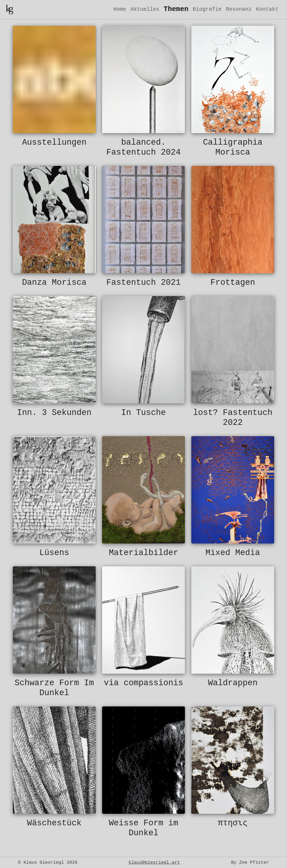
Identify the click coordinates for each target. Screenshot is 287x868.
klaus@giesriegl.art (154, 862)
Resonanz (239, 9)
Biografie (207, 9)
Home (120, 9)
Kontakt (267, 9)
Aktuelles (145, 9)
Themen (176, 9)
